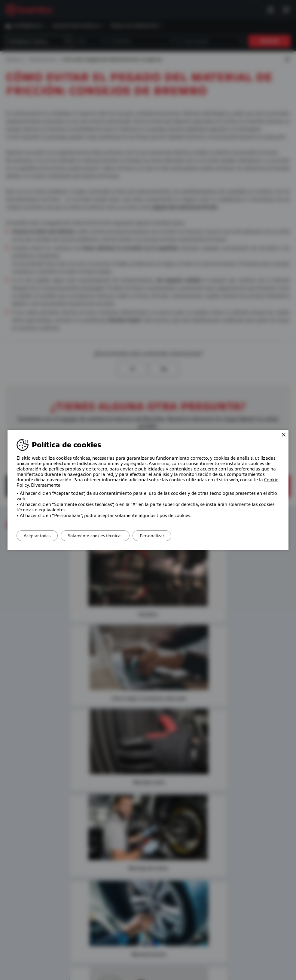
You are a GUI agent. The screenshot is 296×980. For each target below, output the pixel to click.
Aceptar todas (39, 536)
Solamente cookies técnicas (101, 536)
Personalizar (162, 536)
